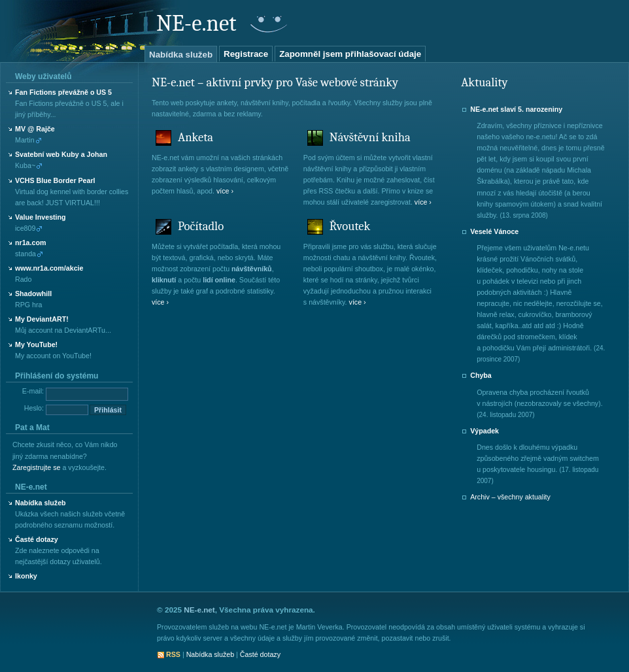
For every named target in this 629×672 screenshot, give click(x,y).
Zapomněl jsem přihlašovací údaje (350, 54)
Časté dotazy (37, 539)
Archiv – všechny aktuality (510, 497)
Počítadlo (201, 226)
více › (225, 191)
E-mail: (33, 391)
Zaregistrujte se (36, 467)
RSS (173, 654)
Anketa (195, 137)
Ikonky (26, 576)
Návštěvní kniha (370, 137)
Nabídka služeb (181, 55)
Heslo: (34, 408)
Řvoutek (350, 226)
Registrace (246, 54)
